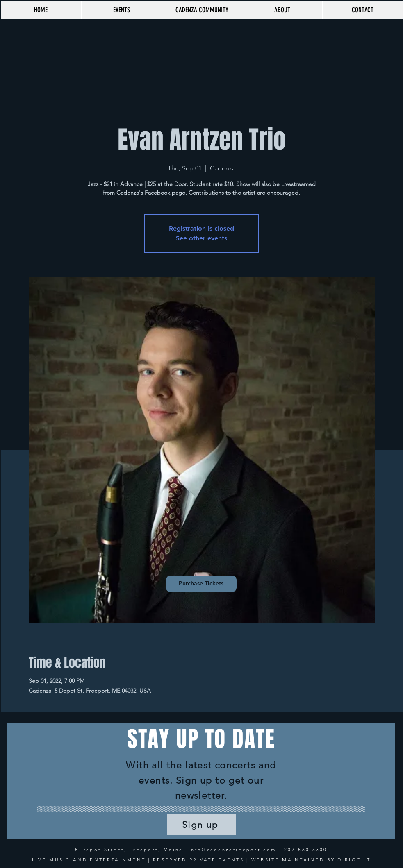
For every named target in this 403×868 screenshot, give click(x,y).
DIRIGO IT (353, 860)
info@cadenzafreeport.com (232, 850)
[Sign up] (201, 825)
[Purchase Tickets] (201, 584)
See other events (201, 238)
